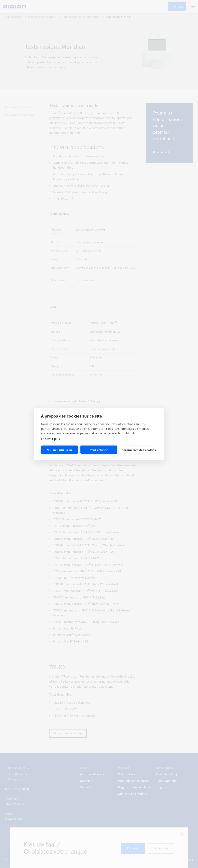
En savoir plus (50, 439)
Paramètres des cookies (139, 450)
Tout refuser (99, 450)
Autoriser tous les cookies (59, 450)
